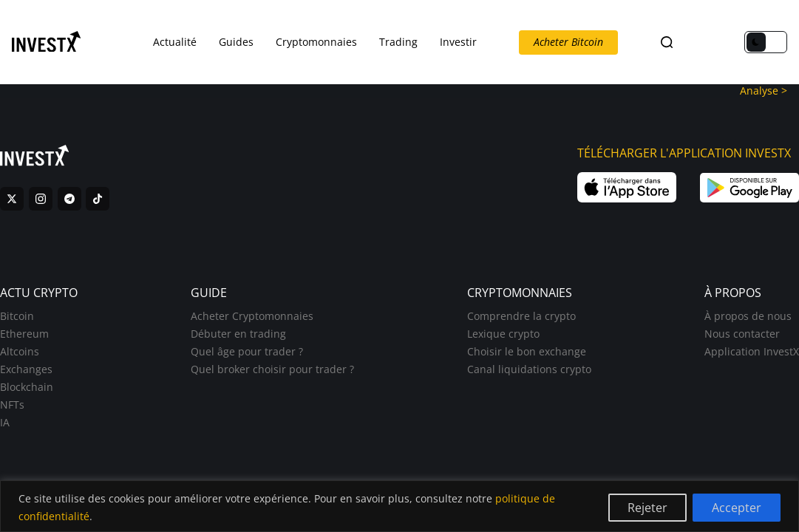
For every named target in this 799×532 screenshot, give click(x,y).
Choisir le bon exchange (527, 351)
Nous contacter (742, 334)
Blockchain (27, 387)
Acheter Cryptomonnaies (252, 316)
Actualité (175, 42)
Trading (398, 42)
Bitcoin (17, 316)
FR (692, 42)
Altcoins (20, 351)
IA (5, 422)
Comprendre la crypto (521, 316)
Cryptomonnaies (316, 42)
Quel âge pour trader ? (247, 351)
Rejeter (647, 508)
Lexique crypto (503, 334)
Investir (458, 42)
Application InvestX (752, 351)
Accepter (737, 508)
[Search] (667, 42)
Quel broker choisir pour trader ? (272, 369)
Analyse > (764, 91)
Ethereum (24, 334)
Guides (236, 42)
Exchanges (26, 369)
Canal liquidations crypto (529, 369)
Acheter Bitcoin (568, 42)
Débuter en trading (238, 334)
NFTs (12, 405)
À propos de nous (748, 316)
